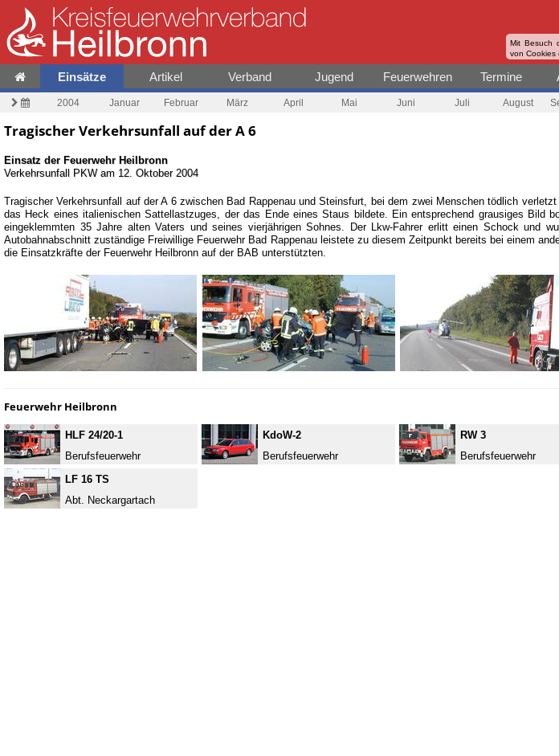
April (294, 102)
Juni (406, 102)
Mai (349, 102)
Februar (181, 102)
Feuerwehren (418, 77)
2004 (68, 102)
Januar (124, 102)
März (237, 102)
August (518, 102)
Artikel (166, 77)
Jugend (334, 77)
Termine (501, 77)
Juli (462, 102)
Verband (250, 77)
